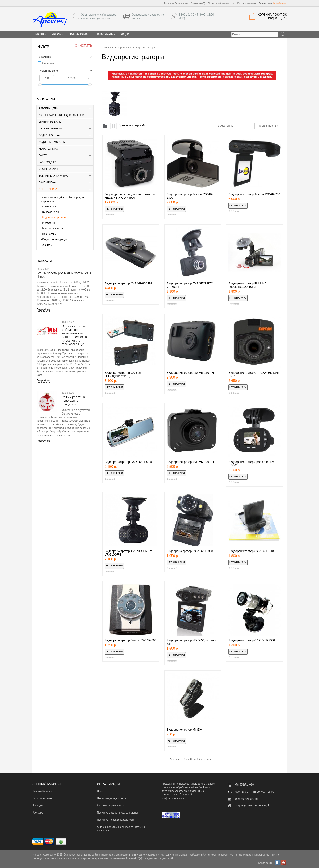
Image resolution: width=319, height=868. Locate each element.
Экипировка (47, 182)
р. (89, 78)
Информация (106, 34)
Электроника (48, 189)
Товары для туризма (53, 176)
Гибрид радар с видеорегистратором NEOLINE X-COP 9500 (130, 196)
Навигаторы (49, 234)
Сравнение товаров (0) (132, 125)
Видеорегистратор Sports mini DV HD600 (251, 464)
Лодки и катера (49, 135)
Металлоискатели (53, 228)
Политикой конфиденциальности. (177, 796)
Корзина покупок (246, 3)
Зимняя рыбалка (51, 122)
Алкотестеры (50, 207)
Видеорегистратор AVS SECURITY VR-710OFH (128, 553)
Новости (44, 261)
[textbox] (255, 34)
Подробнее (43, 310)
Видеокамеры (50, 212)
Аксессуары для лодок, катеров (61, 115)
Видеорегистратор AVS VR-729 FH (190, 462)
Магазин (58, 34)
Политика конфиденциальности (116, 820)
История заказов (42, 798)
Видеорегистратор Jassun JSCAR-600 (130, 640)
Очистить (84, 45)
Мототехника (48, 149)
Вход (167, 3)
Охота (43, 156)
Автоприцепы (48, 108)
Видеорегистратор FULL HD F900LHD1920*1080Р (248, 285)
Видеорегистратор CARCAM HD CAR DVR (254, 374)
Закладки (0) (198, 3)
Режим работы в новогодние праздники (73, 401)
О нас (100, 791)
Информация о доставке (111, 798)
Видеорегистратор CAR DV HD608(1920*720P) (123, 374)
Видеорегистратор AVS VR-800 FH (128, 283)
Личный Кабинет (80, 34)
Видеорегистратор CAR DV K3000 (190, 551)
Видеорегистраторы (54, 217)
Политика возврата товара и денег (117, 813)
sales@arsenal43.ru (246, 799)
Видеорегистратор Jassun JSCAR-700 (254, 194)
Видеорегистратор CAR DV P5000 (252, 640)
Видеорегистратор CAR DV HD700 (128, 462)
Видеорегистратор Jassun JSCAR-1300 (190, 196)
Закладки (38, 805)
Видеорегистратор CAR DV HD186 (252, 551)
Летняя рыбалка (50, 129)
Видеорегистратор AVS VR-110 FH (190, 373)
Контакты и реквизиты (110, 805)
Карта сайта (265, 863)
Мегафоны (49, 223)
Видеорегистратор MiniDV (184, 730)
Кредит (126, 34)
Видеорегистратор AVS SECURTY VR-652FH (190, 285)
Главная (106, 47)
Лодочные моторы (52, 142)
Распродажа (47, 162)
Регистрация (182, 3)
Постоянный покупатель (221, 3)
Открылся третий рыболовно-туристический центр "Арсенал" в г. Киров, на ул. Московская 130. (76, 335)
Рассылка (38, 813)
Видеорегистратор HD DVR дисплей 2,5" (191, 642)
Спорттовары (48, 169)
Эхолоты (47, 245)
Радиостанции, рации (55, 239)
